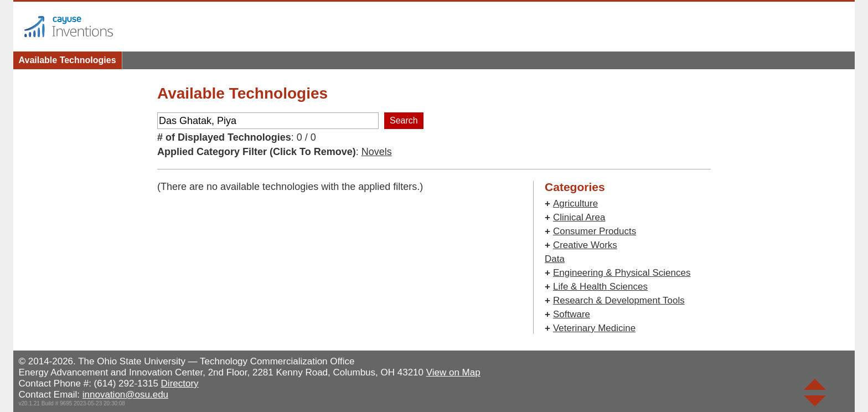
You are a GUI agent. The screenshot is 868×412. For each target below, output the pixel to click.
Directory (180, 383)
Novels (377, 152)
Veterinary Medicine (594, 328)
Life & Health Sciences (600, 287)
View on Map (453, 372)
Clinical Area (579, 217)
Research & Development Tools (619, 300)
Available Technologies (68, 60)
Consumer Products (595, 231)
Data (555, 259)
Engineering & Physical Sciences (622, 273)
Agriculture (575, 204)
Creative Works (585, 245)
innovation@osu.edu (125, 395)
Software (572, 314)
